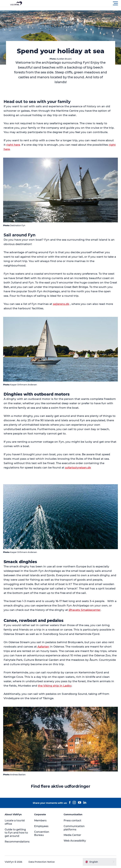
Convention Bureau (42, 834)
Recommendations (17, 842)
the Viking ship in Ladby (55, 686)
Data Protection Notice (42, 862)
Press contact (72, 821)
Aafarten (43, 647)
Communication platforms (74, 828)
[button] (75, 3)
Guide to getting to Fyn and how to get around (16, 833)
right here (13, 145)
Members (40, 821)
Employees (41, 826)
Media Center (72, 835)
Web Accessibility (75, 841)
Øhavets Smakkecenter (85, 610)
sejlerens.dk (61, 304)
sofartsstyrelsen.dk (78, 468)
